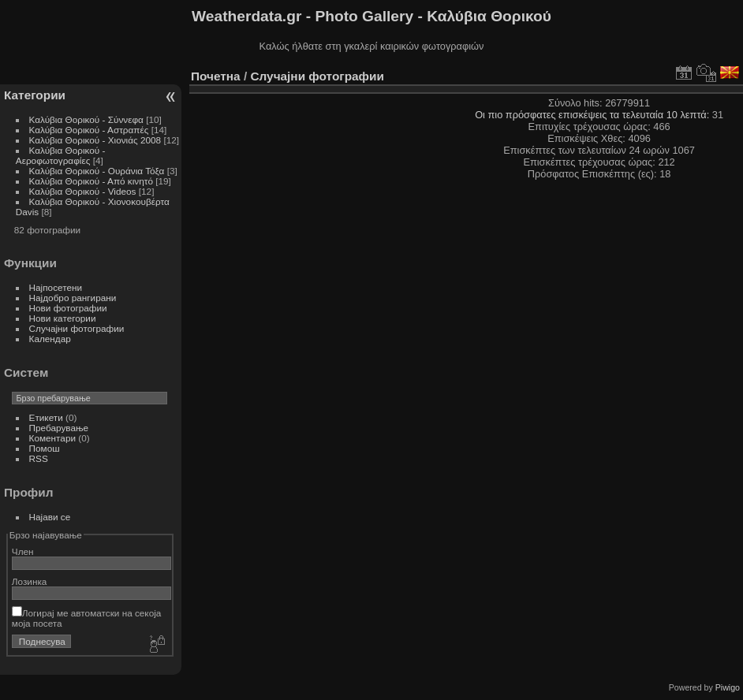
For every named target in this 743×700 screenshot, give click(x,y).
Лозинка (30, 581)
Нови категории (63, 318)
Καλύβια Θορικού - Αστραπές (89, 130)
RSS (39, 458)
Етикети (46, 417)
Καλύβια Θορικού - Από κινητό (91, 181)
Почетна (216, 76)
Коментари (52, 438)
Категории (35, 95)
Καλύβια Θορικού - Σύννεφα (86, 119)
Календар (50, 339)
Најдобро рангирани (73, 298)
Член (23, 551)
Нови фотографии (68, 308)
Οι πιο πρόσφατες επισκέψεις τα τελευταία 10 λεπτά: (594, 115)
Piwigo (728, 687)
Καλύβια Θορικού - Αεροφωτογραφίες (61, 155)
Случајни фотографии (77, 328)
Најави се (50, 517)
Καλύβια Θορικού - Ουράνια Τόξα (97, 171)
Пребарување (59, 428)
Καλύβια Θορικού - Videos (83, 191)
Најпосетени (56, 287)
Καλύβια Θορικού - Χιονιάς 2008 (95, 140)
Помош (45, 448)
